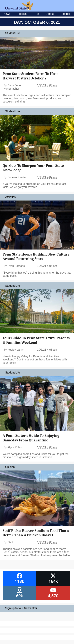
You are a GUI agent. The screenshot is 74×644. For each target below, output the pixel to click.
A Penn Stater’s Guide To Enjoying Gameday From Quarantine (31, 438)
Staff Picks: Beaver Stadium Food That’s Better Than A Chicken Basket (36, 533)
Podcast (22, 14)
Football (66, 14)
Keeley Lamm (16, 350)
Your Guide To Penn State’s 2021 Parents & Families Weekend (36, 340)
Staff (10, 542)
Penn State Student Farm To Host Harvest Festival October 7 (30, 76)
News (7, 14)
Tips (37, 14)
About (50, 14)
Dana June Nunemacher (12, 87)
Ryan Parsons (16, 266)
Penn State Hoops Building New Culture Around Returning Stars (36, 257)
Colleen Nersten (17, 177)
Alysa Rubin (15, 447)
